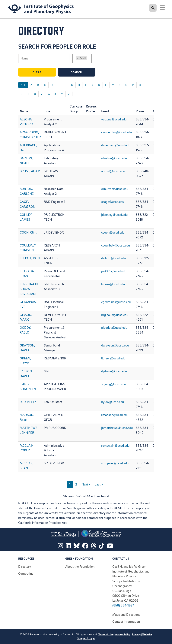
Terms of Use (106, 634)
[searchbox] (89, 59)
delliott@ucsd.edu (113, 258)
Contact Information (126, 621)
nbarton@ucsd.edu (114, 158)
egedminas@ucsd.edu (116, 302)
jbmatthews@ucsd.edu (117, 428)
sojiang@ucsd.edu (114, 384)
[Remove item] (78, 58)
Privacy (136, 634)
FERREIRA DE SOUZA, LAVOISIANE (29, 289)
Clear (43, 72)
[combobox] (82, 58)
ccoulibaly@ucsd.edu (116, 245)
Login (92, 638)
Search (82, 72)
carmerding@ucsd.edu (116, 132)
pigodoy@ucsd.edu (114, 327)
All (23, 85)
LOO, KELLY (28, 402)
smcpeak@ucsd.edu (115, 463)
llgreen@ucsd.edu (113, 358)
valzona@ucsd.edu (114, 119)
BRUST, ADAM (30, 171)
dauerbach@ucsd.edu (116, 145)
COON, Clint (28, 232)
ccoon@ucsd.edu (113, 232)
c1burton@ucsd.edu (115, 189)
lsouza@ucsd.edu (113, 284)
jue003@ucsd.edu (114, 271)
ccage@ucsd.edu (113, 201)
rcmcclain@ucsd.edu (115, 445)
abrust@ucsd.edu (113, 171)
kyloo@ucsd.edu (113, 402)
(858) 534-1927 (123, 605)
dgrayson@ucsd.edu (115, 345)
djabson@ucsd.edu (114, 371)
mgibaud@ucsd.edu (115, 315)
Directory (25, 566)
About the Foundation (80, 566)
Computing (26, 573)
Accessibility (123, 634)
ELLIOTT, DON (30, 258)
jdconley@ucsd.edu (114, 214)
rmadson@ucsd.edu (115, 415)
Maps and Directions (126, 614)
